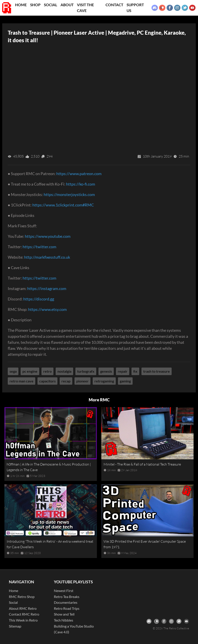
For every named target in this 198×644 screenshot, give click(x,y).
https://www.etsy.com (47, 309)
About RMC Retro (23, 608)
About (67, 5)
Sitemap (15, 626)
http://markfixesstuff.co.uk (47, 257)
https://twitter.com (39, 247)
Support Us (135, 8)
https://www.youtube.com (48, 236)
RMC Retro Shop (22, 597)
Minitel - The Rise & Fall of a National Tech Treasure (142, 464)
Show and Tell (64, 614)
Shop (35, 5)
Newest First (64, 591)
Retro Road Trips (67, 608)
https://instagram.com (47, 288)
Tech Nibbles (64, 620)
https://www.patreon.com (79, 174)
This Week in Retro (23, 620)
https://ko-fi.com (81, 184)
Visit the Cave (85, 8)
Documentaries (66, 602)
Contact (114, 5)
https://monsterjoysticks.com (69, 194)
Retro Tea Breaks (67, 597)
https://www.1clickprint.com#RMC (63, 205)
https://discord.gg (39, 299)
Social (51, 5)
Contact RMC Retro (24, 614)
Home (21, 5)
